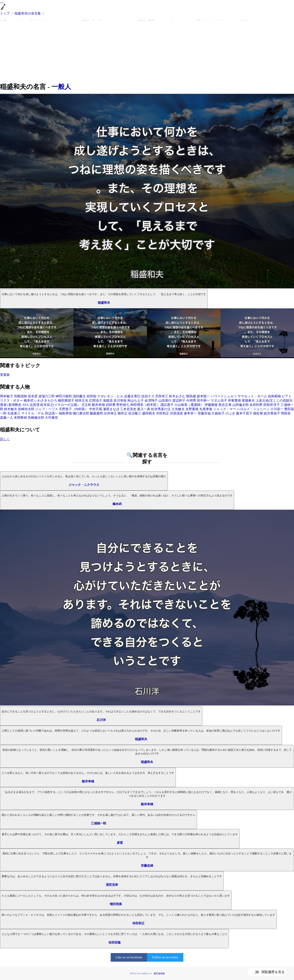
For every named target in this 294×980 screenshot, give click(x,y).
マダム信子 (219, 400)
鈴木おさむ (177, 396)
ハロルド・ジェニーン (253, 409)
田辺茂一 (51, 413)
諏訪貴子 (167, 405)
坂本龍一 (203, 396)
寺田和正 (163, 413)
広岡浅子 (96, 400)
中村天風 (96, 409)
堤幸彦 (33, 396)
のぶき (230, 413)
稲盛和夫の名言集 (28, 13)
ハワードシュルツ (224, 396)
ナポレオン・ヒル (110, 396)
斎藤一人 (7, 418)
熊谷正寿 (225, 405)
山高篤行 (165, 400)
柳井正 (122, 413)
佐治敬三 (135, 413)
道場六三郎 (47, 396)
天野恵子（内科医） (73, 409)
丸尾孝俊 (206, 409)
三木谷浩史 (128, 409)
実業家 (5, 375)
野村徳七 (123, 405)
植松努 (258, 413)
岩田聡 (91, 396)
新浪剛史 (15, 405)
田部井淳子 (272, 405)
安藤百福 (204, 413)
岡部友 (286, 413)
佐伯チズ (148, 396)
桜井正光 (82, 400)
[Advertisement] (147, 51)
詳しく (5, 439)
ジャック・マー (225, 409)
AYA (25, 405)
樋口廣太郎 (81, 413)
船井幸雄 (98, 405)
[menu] (2, 3)
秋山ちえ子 (136, 400)
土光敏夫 (178, 409)
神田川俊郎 (64, 396)
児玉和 (86, 405)
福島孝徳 (65, 413)
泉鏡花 (108, 400)
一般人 (61, 87)
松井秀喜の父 (161, 409)
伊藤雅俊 (211, 405)
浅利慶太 (79, 396)
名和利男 (256, 405)
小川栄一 (277, 409)
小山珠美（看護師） (189, 405)
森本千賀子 (244, 413)
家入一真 (144, 409)
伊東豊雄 (234, 400)
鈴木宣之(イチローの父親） (60, 405)
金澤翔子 (151, 400)
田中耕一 (203, 400)
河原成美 (176, 413)
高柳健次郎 (36, 418)
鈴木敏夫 (11, 409)
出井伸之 (110, 413)
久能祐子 (218, 413)
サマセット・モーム (252, 396)
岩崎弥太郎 (26, 409)
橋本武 (29, 400)
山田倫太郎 (241, 405)
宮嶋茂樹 (20, 396)
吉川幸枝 (120, 400)
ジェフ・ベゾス (47, 409)
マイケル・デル (33, 413)
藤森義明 (96, 413)
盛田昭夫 (149, 413)
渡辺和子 (179, 400)
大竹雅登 (51, 418)
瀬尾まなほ (111, 409)
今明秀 (191, 400)
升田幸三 (162, 396)
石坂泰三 (14, 413)
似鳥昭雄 (274, 396)
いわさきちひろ (46, 400)
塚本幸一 (190, 413)
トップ (5, 13)
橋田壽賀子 (66, 400)
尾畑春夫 (248, 400)
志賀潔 (35, 405)
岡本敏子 (7, 396)
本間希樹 (20, 418)
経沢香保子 (272, 413)
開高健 (191, 396)
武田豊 (111, 405)
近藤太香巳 (132, 396)
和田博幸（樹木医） (145, 405)
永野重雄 (192, 409)
